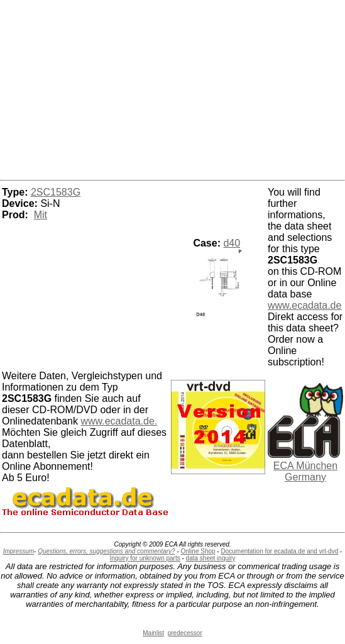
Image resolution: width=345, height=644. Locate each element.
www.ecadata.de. (119, 421)
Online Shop (198, 551)
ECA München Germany (305, 471)
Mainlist (153, 633)
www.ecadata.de (304, 305)
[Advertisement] (173, 88)
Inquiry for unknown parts (145, 558)
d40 (232, 243)
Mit (41, 215)
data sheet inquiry (211, 558)
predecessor (185, 633)
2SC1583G (56, 192)
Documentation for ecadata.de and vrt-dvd (279, 551)
